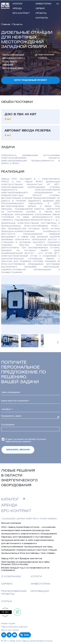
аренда (9, 505)
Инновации (40, 591)
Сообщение (8, 425)
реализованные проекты (14, 593)
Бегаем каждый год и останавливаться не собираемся (25, 569)
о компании (11, 577)
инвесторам (43, 4)
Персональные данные (14, 627)
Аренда (17, 9)
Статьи (7, 601)
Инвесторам (40, 584)
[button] (58, 342)
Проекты (41, 13)
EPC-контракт (21, 13)
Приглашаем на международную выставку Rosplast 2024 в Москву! (25, 563)
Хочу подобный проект (30, 80)
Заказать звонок (18, 450)
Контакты (42, 18)
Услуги (36, 577)
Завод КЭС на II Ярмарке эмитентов (22, 559)
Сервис (40, 9)
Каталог (18, 4)
